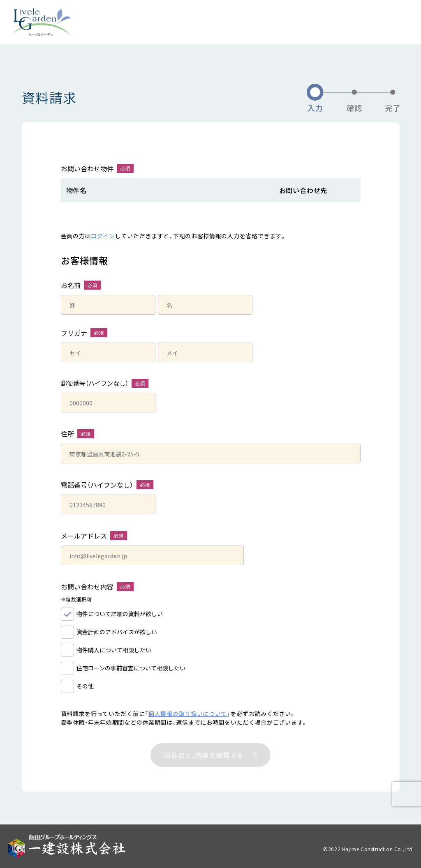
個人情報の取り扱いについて (188, 714)
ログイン (103, 236)
